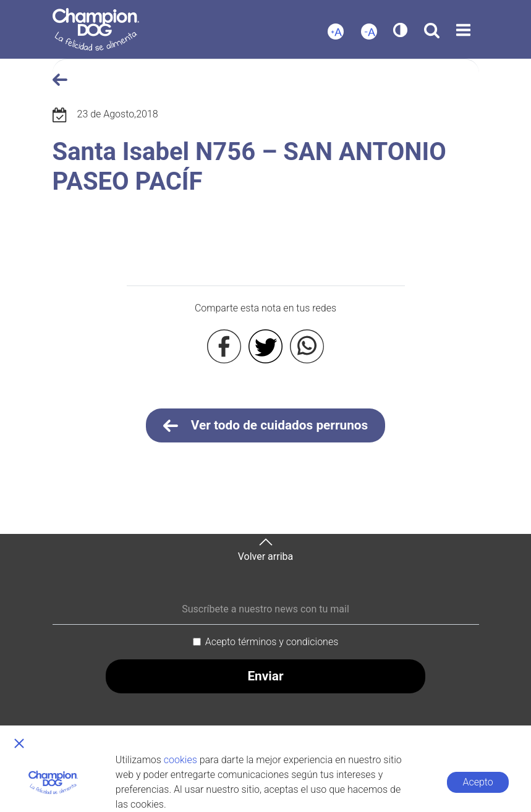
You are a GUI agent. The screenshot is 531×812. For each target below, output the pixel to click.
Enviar (265, 676)
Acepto (478, 782)
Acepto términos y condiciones (272, 642)
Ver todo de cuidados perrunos (266, 426)
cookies (181, 760)
